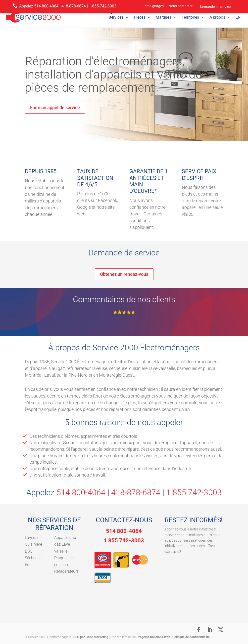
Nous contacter (181, 6)
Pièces (142, 17)
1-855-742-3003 (103, 6)
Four (29, 565)
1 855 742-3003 (194, 492)
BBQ (29, 551)
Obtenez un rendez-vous (124, 274)
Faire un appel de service (55, 107)
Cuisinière (33, 544)
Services (119, 17)
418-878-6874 (74, 6)
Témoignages (153, 6)
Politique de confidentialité (191, 637)
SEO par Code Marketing (91, 637)
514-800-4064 (46, 6)
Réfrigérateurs (66, 571)
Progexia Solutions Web (153, 637)
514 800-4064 (81, 492)
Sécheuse (33, 558)
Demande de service (215, 7)
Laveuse (32, 538)
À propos (220, 17)
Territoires (193, 17)
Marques (166, 17)
